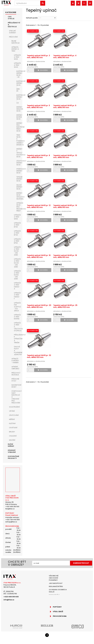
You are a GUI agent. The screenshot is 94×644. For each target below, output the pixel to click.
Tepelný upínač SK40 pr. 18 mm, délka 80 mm (65, 256)
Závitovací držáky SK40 (18, 163)
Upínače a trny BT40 (17, 233)
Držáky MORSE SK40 (18, 117)
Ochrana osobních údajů (58, 591)
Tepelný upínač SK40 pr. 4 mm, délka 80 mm (65, 57)
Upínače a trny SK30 (17, 57)
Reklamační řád (56, 586)
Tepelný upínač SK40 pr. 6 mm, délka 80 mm (65, 106)
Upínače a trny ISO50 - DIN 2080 (17, 275)
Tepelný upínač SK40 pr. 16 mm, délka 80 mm (39, 256)
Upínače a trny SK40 (17, 65)
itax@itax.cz (10, 509)
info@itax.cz (9, 600)
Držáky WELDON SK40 (18, 109)
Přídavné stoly (15, 380)
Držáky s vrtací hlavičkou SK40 (18, 153)
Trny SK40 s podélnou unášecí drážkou (18, 140)
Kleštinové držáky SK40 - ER (18, 74)
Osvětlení (13, 428)
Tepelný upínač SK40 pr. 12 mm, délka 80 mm (39, 206)
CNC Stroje (11, 18)
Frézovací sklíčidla (16, 374)
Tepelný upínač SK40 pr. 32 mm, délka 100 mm (39, 356)
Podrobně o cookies (54, 596)
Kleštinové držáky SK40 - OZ (18, 99)
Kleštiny (12, 423)
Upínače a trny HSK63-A (17, 286)
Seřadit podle (32, 18)
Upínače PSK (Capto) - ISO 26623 (17, 307)
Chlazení (13, 436)
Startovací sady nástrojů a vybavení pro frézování (16, 397)
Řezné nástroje (16, 42)
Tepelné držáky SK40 (18, 179)
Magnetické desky (16, 386)
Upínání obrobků (15, 368)
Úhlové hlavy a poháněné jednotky (17, 351)
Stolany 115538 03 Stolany (11, 503)
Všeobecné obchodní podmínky (54, 578)
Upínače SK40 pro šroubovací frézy (18, 207)
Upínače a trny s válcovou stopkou (17, 327)
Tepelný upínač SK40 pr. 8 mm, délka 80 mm (38, 156)
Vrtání (12, 411)
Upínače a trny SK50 (17, 217)
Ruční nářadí (11, 445)
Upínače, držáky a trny (15, 49)
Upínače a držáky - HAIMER (15, 361)
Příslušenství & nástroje (14, 25)
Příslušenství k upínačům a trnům (17, 339)
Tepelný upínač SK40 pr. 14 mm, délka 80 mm (65, 206)
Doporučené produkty (13, 457)
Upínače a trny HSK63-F (17, 296)
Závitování (14, 415)
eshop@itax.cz (11, 522)
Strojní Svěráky (12, 32)
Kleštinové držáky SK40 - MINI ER (18, 86)
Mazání (12, 440)
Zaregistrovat (81, 563)
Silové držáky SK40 (18, 187)
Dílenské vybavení (12, 451)
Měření (12, 419)
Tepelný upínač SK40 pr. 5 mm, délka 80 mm (38, 106)
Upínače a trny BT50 (17, 241)
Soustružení (14, 407)
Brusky (12, 432)
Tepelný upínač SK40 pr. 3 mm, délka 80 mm (38, 57)
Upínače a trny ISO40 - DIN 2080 (17, 263)
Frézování (13, 37)
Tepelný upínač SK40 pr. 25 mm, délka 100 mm (65, 306)
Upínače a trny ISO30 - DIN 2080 (17, 251)
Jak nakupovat (56, 583)
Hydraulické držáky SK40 (18, 171)
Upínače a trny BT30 (17, 225)
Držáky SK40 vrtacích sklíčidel (18, 196)
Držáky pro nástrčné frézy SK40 (18, 127)
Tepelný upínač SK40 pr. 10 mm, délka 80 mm (65, 156)
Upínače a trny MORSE (17, 317)
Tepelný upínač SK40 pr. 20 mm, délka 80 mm (39, 306)
